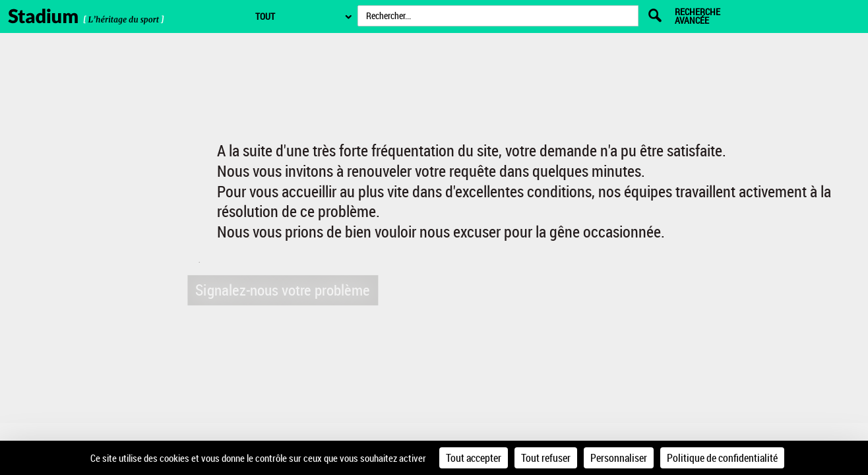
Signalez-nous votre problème (280, 289)
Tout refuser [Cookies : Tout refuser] (546, 458)
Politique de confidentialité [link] (722, 458)
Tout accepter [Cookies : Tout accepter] (474, 458)
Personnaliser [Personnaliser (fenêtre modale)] (619, 458)
